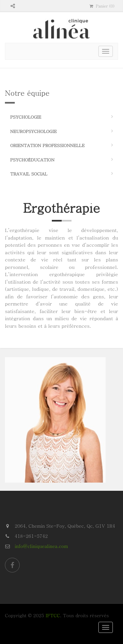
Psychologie (26, 117)
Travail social (29, 174)
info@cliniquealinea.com (41, 546)
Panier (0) (102, 6)
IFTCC (53, 615)
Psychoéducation (32, 160)
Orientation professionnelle (47, 145)
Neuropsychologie (33, 131)
